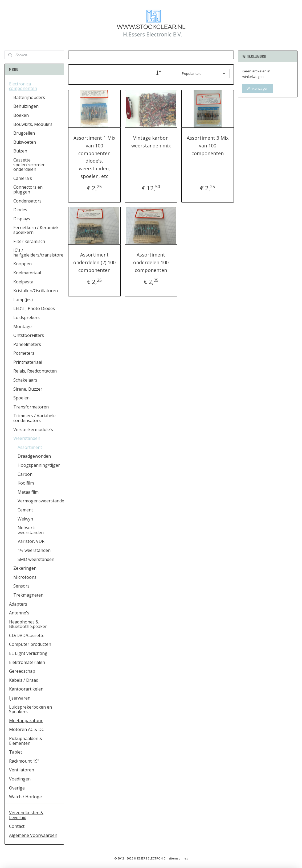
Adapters (18, 604)
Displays (22, 219)
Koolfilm (26, 483)
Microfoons (25, 577)
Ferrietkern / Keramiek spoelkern (36, 230)
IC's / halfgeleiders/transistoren (38, 253)
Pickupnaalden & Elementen (26, 741)
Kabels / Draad (24, 680)
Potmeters (24, 353)
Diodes (20, 210)
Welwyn (25, 519)
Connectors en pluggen (28, 189)
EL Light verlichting (28, 653)
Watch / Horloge (25, 797)
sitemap (175, 858)
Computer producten (30, 644)
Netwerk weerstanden (31, 530)
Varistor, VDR (31, 541)
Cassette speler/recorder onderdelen (29, 165)
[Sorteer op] (190, 73)
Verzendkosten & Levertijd (26, 815)
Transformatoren (31, 407)
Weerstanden (27, 438)
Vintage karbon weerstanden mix (151, 142)
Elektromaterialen (27, 662)
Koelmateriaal (27, 273)
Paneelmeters (27, 344)
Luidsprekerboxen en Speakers (30, 709)
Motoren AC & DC (27, 729)
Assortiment (30, 447)
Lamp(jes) (23, 300)
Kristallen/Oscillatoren (36, 291)
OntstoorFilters (29, 335)
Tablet (16, 752)
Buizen (20, 151)
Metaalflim (28, 492)
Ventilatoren (22, 770)
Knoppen (23, 264)
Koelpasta (23, 282)
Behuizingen (26, 106)
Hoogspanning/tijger (39, 465)
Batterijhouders (29, 97)
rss (186, 858)
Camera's (23, 178)
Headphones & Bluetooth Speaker (28, 624)
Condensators (27, 201)
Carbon (25, 474)
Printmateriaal (28, 362)
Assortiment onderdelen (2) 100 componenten (94, 262)
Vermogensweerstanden (41, 501)
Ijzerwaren (20, 698)
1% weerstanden (34, 550)
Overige (17, 788)
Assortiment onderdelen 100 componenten (151, 262)
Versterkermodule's (33, 429)
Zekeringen (25, 568)
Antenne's (19, 613)
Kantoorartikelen (26, 689)
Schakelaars (25, 380)
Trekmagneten (28, 595)
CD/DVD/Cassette (27, 635)
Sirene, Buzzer (28, 389)
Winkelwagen (258, 88)
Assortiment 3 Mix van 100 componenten (208, 146)
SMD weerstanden (36, 559)
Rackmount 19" (24, 761)
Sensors (21, 586)
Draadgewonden (34, 456)
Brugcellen (24, 133)
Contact (17, 826)
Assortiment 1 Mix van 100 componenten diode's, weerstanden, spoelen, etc (94, 157)
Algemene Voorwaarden (33, 835)
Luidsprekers (26, 317)
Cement (25, 510)
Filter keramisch (29, 241)
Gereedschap (22, 671)
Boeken (21, 115)
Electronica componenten (23, 86)
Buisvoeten (25, 142)
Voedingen (20, 779)
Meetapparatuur (26, 721)
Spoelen (21, 398)
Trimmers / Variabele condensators (34, 418)
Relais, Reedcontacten (35, 371)
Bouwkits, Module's (33, 124)
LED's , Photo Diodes (34, 308)
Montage (23, 326)
